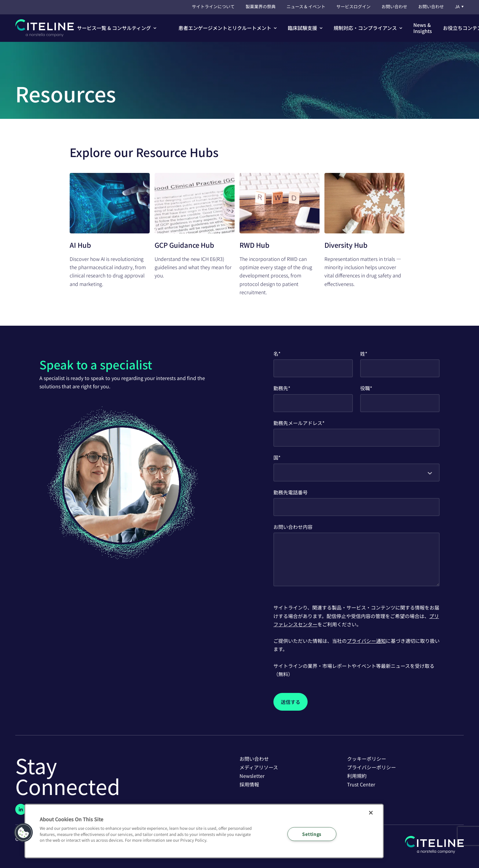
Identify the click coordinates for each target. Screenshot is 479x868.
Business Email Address (352, 423)
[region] (204, 831)
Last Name (380, 353)
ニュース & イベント (306, 6)
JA (459, 6)
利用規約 (357, 776)
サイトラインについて (213, 6)
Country (291, 457)
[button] (117, 28)
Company (302, 388)
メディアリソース (259, 767)
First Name (294, 353)
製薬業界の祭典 (261, 6)
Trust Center (361, 784)
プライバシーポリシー (371, 767)
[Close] (371, 813)
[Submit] (291, 702)
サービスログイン (353, 6)
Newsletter (252, 776)
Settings (312, 834)
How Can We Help (333, 527)
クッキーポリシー (367, 759)
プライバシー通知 (366, 641)
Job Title (383, 388)
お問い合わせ (394, 6)
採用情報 (249, 784)
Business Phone (326, 492)
